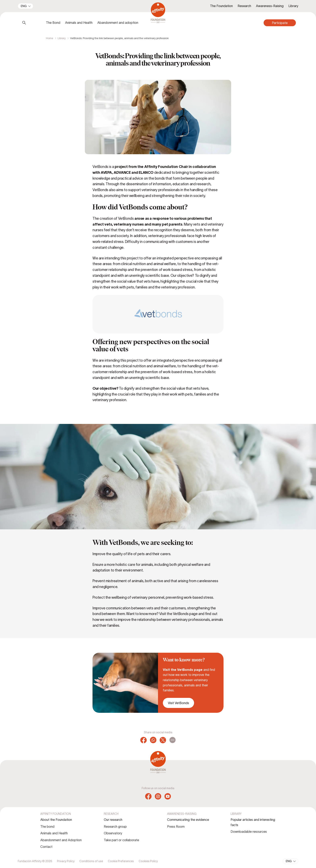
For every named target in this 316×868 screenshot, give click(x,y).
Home (50, 38)
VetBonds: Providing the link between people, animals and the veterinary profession (119, 38)
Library (62, 38)
